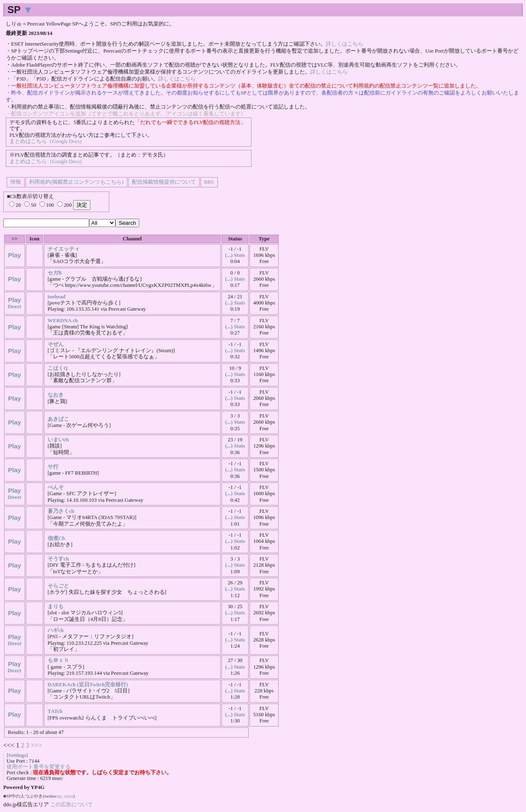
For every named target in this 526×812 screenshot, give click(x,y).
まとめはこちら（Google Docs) (45, 141)
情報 (16, 182)
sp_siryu (65, 796)
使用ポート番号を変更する (39, 767)
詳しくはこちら (345, 44)
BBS (209, 182)
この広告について (72, 804)
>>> (36, 745)
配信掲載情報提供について (164, 182)
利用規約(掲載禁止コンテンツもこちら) (76, 182)
